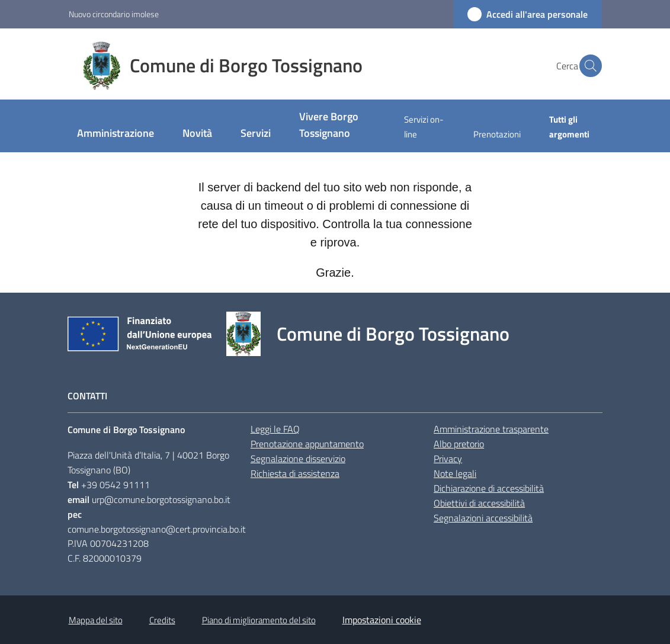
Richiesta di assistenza (295, 473)
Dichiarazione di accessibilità (489, 488)
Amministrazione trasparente (491, 429)
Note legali (455, 473)
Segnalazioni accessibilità (483, 518)
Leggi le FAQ (275, 429)
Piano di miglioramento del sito (259, 620)
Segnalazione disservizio (298, 459)
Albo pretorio (459, 444)
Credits (162, 620)
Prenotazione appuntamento (307, 444)
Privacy (448, 459)
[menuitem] (116, 134)
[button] (588, 66)
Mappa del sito (96, 620)
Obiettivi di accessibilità (479, 503)
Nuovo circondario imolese (114, 14)
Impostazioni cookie (382, 620)
